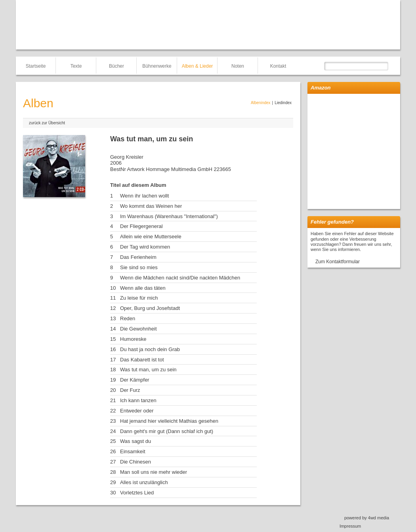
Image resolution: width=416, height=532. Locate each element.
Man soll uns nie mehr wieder (154, 472)
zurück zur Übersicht (47, 123)
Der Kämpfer (135, 380)
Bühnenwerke (157, 66)
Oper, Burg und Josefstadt (150, 308)
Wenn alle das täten (143, 288)
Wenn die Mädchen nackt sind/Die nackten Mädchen (180, 278)
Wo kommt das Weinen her (151, 206)
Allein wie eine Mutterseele (151, 237)
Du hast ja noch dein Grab (150, 349)
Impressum (350, 526)
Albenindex (260, 103)
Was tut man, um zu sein (148, 370)
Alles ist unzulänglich (144, 482)
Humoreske (133, 339)
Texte (76, 66)
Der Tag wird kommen (145, 247)
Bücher (116, 66)
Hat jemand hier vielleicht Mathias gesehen (169, 421)
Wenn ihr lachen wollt (144, 196)
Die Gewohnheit (138, 329)
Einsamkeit (133, 451)
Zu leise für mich (139, 298)
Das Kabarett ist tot (142, 360)
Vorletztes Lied (137, 493)
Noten (238, 66)
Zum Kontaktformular (338, 262)
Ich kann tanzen (138, 400)
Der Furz (130, 390)
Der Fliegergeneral (141, 226)
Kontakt (278, 66)
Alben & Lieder (198, 66)
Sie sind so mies (139, 267)
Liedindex (283, 103)
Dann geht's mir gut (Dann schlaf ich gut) (167, 431)
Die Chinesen (135, 462)
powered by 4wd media (367, 518)
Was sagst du (135, 441)
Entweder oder (137, 411)
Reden (128, 318)
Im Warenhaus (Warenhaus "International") (169, 216)
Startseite (36, 66)
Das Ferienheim (138, 257)
